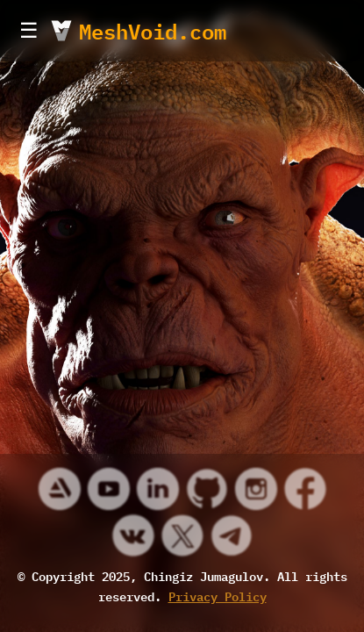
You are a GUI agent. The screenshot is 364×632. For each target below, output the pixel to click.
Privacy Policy (218, 596)
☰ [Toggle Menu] (29, 30)
